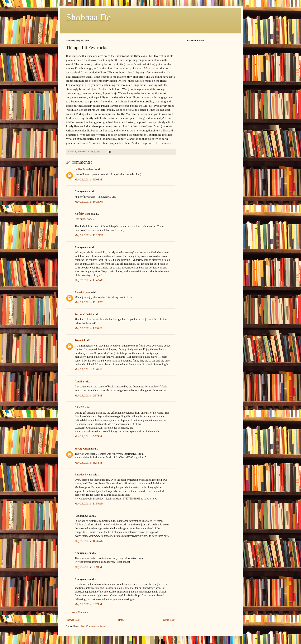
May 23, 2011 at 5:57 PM (88, 437)
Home (121, 620)
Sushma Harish (84, 315)
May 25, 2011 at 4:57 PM (88, 604)
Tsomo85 (80, 340)
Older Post (169, 620)
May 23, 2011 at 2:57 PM (88, 396)
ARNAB (79, 408)
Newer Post (73, 620)
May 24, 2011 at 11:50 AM (89, 504)
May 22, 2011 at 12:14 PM (89, 302)
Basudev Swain (83, 475)
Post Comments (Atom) (94, 626)
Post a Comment (80, 612)
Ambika (79, 382)
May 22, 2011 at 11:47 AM (89, 280)
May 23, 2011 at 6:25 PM (88, 463)
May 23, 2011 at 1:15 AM (88, 328)
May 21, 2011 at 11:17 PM (89, 235)
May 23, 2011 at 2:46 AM (88, 369)
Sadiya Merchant (85, 169)
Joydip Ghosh (83, 449)
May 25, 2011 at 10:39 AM (89, 541)
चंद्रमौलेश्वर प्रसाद (83, 214)
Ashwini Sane (82, 292)
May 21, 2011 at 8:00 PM (88, 180)
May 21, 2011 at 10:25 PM (89, 202)
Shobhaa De (88, 17)
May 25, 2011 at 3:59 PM (88, 567)
